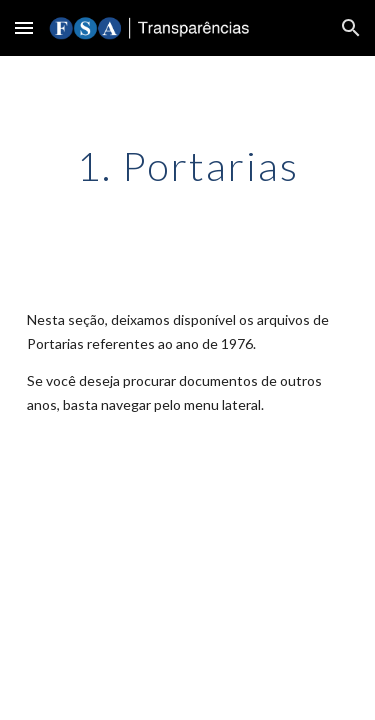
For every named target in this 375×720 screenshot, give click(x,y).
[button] (24, 27)
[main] (188, 166)
